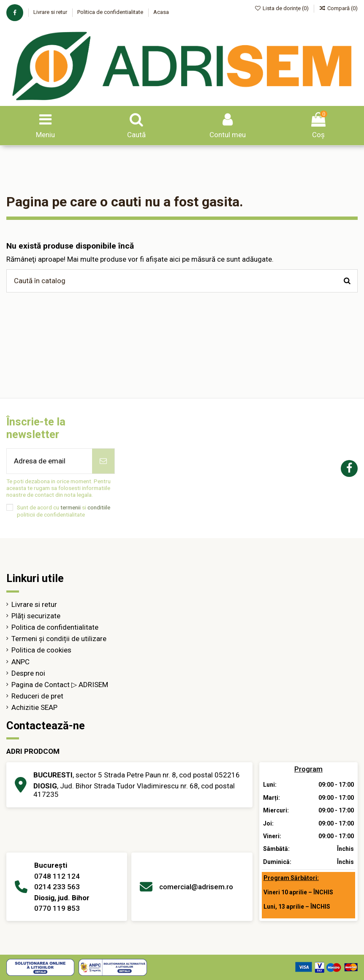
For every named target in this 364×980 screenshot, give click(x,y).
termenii (71, 507)
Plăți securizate (36, 616)
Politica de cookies (41, 650)
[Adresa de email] (49, 461)
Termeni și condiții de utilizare (59, 639)
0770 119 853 (57, 908)
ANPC (20, 662)
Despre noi (28, 673)
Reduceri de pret (37, 696)
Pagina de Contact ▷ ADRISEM (60, 685)
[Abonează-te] (103, 461)
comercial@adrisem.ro (196, 887)
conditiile (99, 507)
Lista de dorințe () (283, 8)
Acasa (161, 12)
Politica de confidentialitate (111, 12)
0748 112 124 (57, 876)
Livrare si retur (51, 12)
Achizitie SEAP (34, 707)
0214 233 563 (57, 887)
